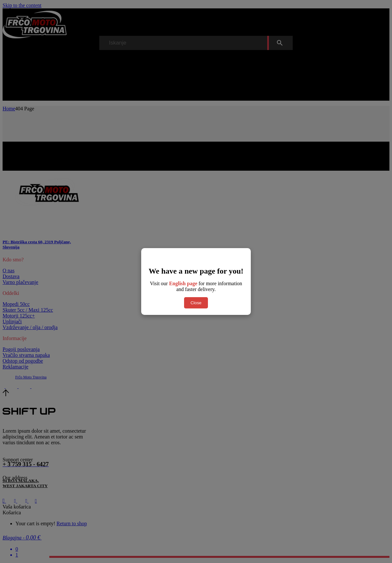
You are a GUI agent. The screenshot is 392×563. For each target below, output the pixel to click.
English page (183, 283)
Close (196, 303)
